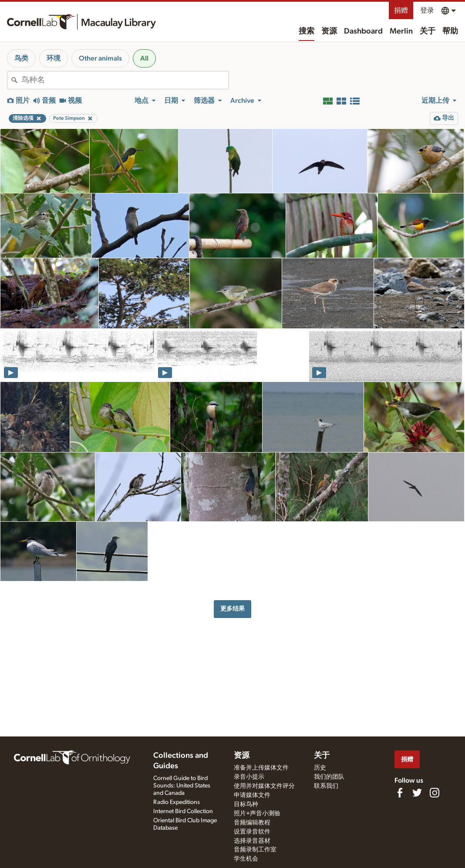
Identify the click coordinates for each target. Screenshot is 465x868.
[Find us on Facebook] (400, 793)
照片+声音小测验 (257, 814)
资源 (329, 31)
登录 (427, 10)
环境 (54, 58)
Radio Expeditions (177, 802)
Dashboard (363, 31)
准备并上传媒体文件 (261, 768)
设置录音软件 (252, 832)
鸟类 (21, 58)
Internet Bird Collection (183, 811)
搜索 (307, 31)
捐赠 (401, 10)
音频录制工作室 (255, 850)
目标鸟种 (246, 804)
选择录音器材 (252, 841)
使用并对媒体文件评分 (264, 786)
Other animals (100, 58)
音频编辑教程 (252, 823)
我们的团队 (329, 777)
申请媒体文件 (252, 795)
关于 (428, 31)
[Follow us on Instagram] (435, 793)
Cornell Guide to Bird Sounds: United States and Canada (182, 786)
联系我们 (326, 786)
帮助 (450, 31)
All (144, 58)
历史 (320, 768)
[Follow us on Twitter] (417, 793)
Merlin (401, 31)
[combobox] (125, 80)
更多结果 (232, 609)
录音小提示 (249, 777)
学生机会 (246, 859)
